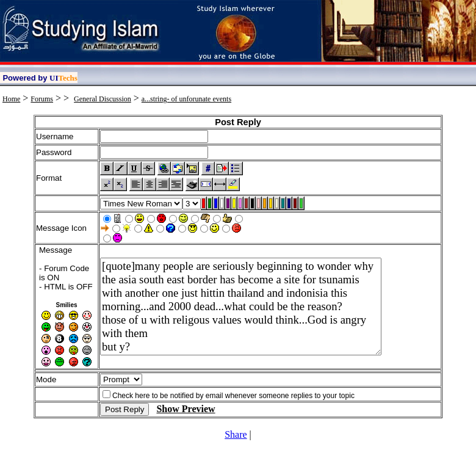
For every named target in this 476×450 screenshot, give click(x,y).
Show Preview (186, 409)
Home (11, 99)
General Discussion (103, 99)
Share (236, 434)
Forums (42, 99)
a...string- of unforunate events (186, 99)
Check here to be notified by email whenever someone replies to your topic (233, 396)
